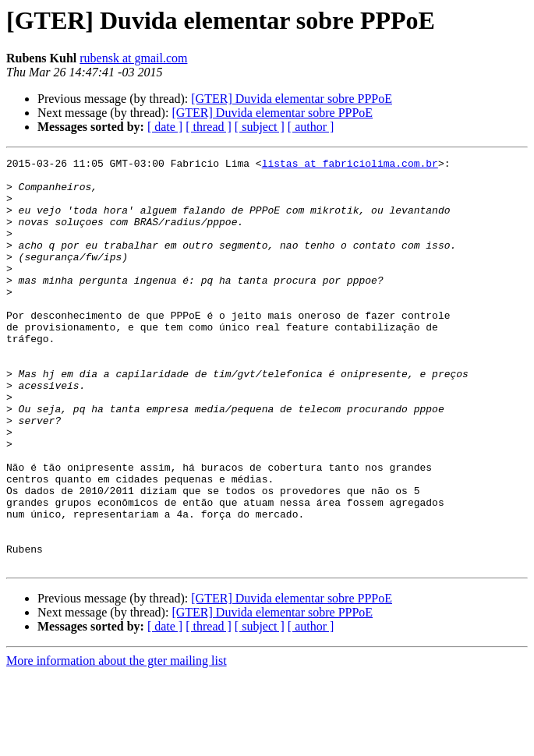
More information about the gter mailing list (117, 742)
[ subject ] (260, 127)
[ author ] (311, 127)
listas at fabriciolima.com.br (350, 165)
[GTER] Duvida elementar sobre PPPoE (292, 99)
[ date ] (165, 127)
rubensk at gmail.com (133, 58)
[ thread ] (209, 127)
